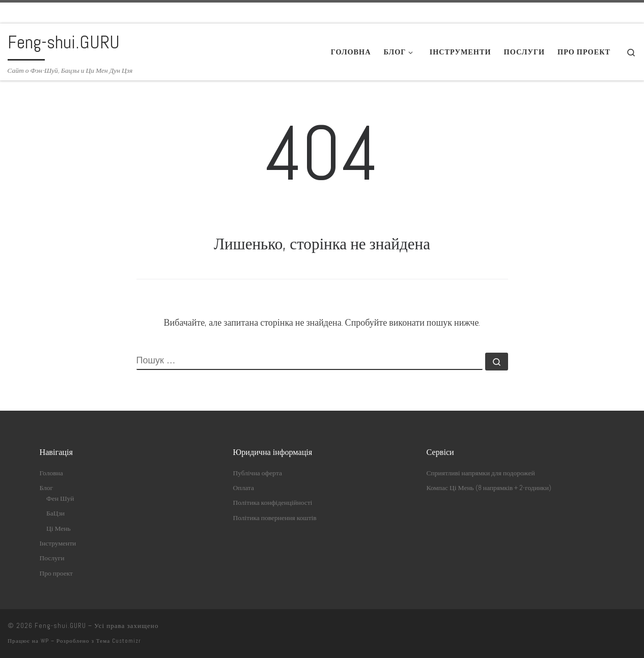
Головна (51, 473)
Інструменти (58, 543)
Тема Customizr (119, 641)
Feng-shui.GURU (60, 626)
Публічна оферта (258, 473)
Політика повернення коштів (275, 518)
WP (45, 641)
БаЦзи (55, 513)
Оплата (244, 488)
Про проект (56, 573)
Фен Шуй (60, 498)
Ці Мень (59, 528)
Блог (47, 488)
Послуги (52, 558)
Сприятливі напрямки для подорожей (481, 473)
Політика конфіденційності (273, 503)
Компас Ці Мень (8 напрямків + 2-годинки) (489, 488)
